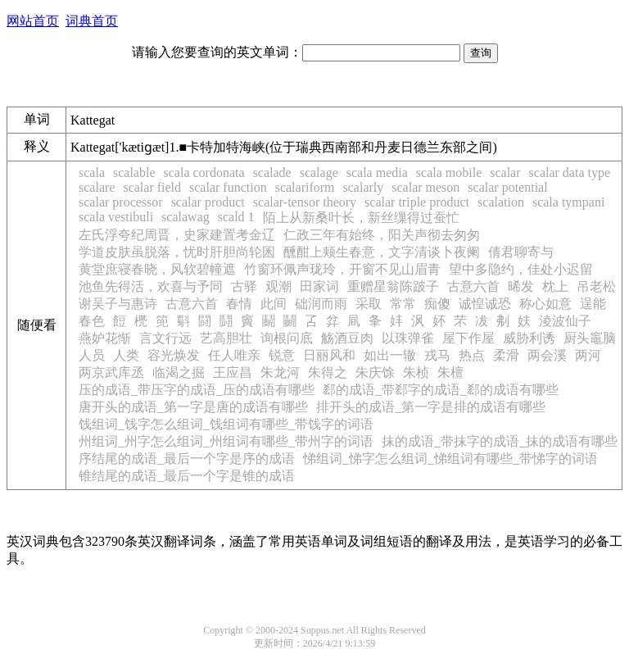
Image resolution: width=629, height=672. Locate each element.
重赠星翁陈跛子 (393, 286)
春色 (92, 321)
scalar (505, 173)
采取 (369, 304)
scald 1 (236, 217)
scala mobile (449, 173)
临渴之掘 (179, 372)
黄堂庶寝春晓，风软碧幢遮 (157, 269)
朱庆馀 (375, 372)
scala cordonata (204, 173)
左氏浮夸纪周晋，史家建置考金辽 (177, 235)
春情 (239, 304)
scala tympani (568, 202)
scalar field (152, 187)
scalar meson (425, 187)
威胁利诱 (529, 338)
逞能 (593, 304)
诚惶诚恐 (485, 304)
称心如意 (545, 304)
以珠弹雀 (408, 338)
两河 (588, 355)
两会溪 (547, 355)
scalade (272, 173)
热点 (472, 355)
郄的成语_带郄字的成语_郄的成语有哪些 (441, 390)
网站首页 (33, 21)
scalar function (228, 187)
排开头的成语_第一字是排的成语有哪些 (431, 407)
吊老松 (596, 286)
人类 (126, 355)
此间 (274, 304)
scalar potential (507, 187)
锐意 (282, 355)
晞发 (521, 286)
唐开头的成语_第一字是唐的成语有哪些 (193, 407)
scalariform (305, 187)
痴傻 (437, 304)
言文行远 (165, 338)
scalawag (186, 217)
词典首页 (92, 21)
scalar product (208, 202)
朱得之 (328, 372)
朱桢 (416, 372)
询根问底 (287, 338)
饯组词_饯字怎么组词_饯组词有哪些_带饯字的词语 (226, 424)
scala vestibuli (116, 217)
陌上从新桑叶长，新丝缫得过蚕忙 (361, 218)
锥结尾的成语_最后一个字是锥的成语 (187, 476)
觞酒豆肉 (347, 338)
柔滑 (506, 355)
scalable (134, 173)
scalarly (364, 187)
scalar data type (570, 173)
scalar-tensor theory (305, 202)
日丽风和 (329, 355)
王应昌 (233, 372)
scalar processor (121, 202)
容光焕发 (174, 355)
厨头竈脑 (590, 338)
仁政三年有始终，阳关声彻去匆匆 (382, 235)
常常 (403, 304)
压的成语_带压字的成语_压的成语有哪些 (197, 390)
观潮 (278, 286)
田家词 (319, 286)
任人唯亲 (234, 355)
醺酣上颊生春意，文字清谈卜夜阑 (382, 252)
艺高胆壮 (226, 338)
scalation (501, 202)
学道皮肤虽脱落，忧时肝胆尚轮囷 (177, 252)
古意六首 (473, 286)
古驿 (244, 286)
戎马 (437, 355)
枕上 (555, 286)
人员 (92, 355)
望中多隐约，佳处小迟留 (521, 269)
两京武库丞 (111, 372)
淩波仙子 (565, 321)
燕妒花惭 (105, 338)
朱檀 (450, 372)
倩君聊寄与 (521, 252)
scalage (319, 173)
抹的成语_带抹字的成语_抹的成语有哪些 (500, 441)
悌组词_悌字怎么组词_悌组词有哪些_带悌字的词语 (450, 459)
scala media (377, 173)
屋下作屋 (468, 338)
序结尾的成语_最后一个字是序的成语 (187, 459)
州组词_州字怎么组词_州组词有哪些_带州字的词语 (226, 441)
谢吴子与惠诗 (118, 304)
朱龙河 (280, 372)
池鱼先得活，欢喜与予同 (151, 286)
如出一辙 (390, 355)
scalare (97, 187)
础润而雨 (321, 304)
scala (92, 173)
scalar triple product (417, 202)
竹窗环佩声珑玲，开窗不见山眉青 (342, 269)
